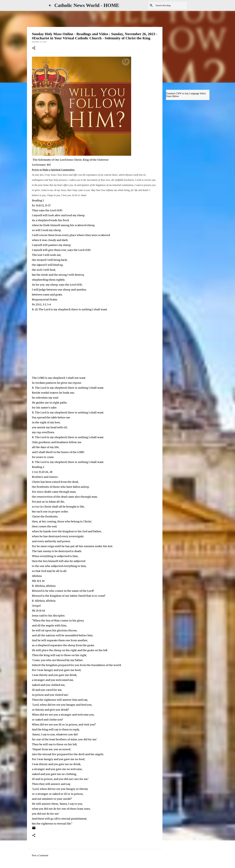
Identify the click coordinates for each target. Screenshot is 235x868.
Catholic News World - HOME (87, 5)
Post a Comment (40, 855)
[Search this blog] (171, 5)
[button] (34, 48)
